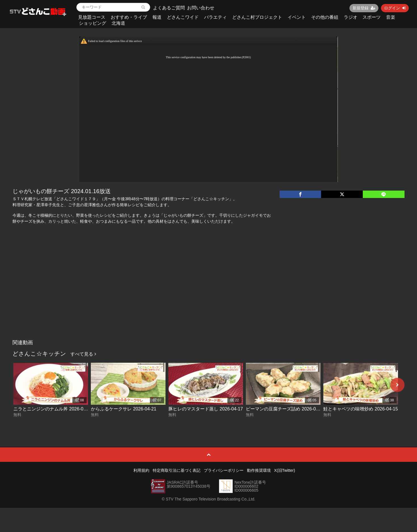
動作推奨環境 (259, 470)
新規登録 (364, 8)
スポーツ (372, 17)
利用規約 (141, 470)
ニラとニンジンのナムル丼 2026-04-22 (53, 409)
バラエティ (215, 17)
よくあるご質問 (169, 8)
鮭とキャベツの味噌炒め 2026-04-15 (361, 409)
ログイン (395, 8)
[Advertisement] (209, 294)
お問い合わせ (201, 8)
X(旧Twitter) (285, 470)
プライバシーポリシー (224, 470)
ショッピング (93, 23)
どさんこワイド (183, 17)
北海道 (118, 23)
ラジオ (351, 17)
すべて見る (83, 354)
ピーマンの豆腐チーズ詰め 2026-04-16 (285, 409)
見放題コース (92, 17)
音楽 (391, 17)
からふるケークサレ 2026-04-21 (123, 409)
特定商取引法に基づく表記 (177, 470)
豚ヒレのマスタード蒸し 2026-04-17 (206, 409)
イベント (297, 17)
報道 (157, 17)
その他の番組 (325, 17)
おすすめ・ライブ (129, 17)
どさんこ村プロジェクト (257, 17)
